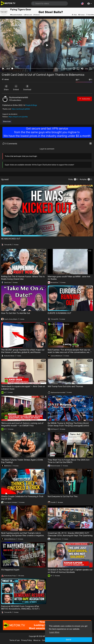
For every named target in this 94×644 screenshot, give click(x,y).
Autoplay (83, 179)
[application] (47, 45)
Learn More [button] (54, 632)
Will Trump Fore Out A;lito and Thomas (65, 386)
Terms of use (15, 640)
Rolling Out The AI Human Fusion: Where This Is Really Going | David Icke (23, 278)
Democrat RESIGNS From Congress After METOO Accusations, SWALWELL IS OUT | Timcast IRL (20, 609)
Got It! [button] (69, 640)
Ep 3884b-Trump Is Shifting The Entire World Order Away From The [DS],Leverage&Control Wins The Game (68, 426)
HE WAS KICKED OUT (11, 239)
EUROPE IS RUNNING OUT (59, 313)
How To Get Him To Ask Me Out (16, 313)
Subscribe (85, 99)
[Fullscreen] (91, 69)
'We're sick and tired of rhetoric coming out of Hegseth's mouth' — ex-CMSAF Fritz (22, 424)
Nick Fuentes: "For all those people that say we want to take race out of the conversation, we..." (69, 351)
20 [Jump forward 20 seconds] (78, 69)
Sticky (71, 179)
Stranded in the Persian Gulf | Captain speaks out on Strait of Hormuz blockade (70, 571)
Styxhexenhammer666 (18, 97)
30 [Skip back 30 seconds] (74, 69)
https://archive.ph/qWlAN (21, 109)
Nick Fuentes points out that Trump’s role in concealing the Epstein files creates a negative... (23, 534)
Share (6, 88)
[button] (82, 3)
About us (37, 640)
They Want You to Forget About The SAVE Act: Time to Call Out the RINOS (69, 461)
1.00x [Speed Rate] (70, 69)
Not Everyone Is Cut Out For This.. (63, 496)
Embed (16, 88)
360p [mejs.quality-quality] (87, 69)
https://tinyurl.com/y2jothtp (18, 117)
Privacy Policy (27, 640)
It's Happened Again (10, 570)
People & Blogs (31, 105)
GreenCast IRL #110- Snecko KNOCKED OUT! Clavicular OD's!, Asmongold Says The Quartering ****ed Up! (70, 535)
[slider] (37, 68)
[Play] (3, 69)
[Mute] (82, 69)
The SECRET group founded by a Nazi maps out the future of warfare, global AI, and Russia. (23, 351)
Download (28, 88)
